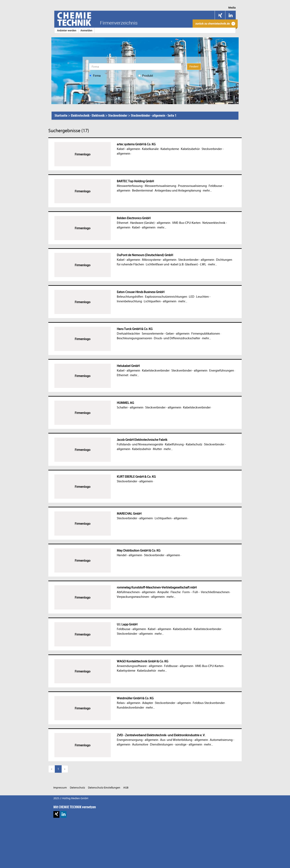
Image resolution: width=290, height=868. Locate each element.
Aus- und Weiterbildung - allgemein (184, 740)
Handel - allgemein (129, 555)
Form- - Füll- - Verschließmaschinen (206, 592)
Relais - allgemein (129, 703)
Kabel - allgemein (128, 149)
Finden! (194, 66)
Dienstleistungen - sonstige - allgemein (176, 744)
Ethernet (123, 223)
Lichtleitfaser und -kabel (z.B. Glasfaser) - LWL (176, 264)
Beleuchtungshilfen (130, 297)
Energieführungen (222, 371)
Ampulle (163, 592)
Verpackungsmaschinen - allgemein (141, 597)
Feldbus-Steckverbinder (209, 703)
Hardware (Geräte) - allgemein (150, 223)
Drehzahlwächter (128, 334)
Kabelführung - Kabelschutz (184, 444)
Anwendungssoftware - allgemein (140, 666)
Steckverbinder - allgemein (196, 260)
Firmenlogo (83, 154)
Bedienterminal (142, 191)
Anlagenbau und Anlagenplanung (178, 191)
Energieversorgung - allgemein (138, 740)
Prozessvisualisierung (192, 186)
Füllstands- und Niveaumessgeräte (140, 444)
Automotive (140, 744)
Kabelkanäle (150, 149)
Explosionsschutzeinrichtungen (166, 297)
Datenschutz (77, 788)
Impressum (60, 788)
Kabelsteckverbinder (156, 371)
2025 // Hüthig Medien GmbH (71, 798)
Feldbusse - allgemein (131, 629)
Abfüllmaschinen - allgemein (136, 592)
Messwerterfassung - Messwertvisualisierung (147, 186)
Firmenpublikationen (206, 334)
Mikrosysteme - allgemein (159, 260)
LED (192, 297)
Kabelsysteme (170, 149)
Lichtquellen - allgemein (160, 301)
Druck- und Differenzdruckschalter (177, 338)
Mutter (157, 449)
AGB (126, 788)
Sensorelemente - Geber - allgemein (166, 334)
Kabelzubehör (190, 149)
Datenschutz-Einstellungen (104, 788)
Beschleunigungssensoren (134, 338)
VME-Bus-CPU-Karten (186, 223)
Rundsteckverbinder (130, 708)
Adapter (148, 703)
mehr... (207, 191)
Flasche (176, 592)
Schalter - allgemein (130, 407)
